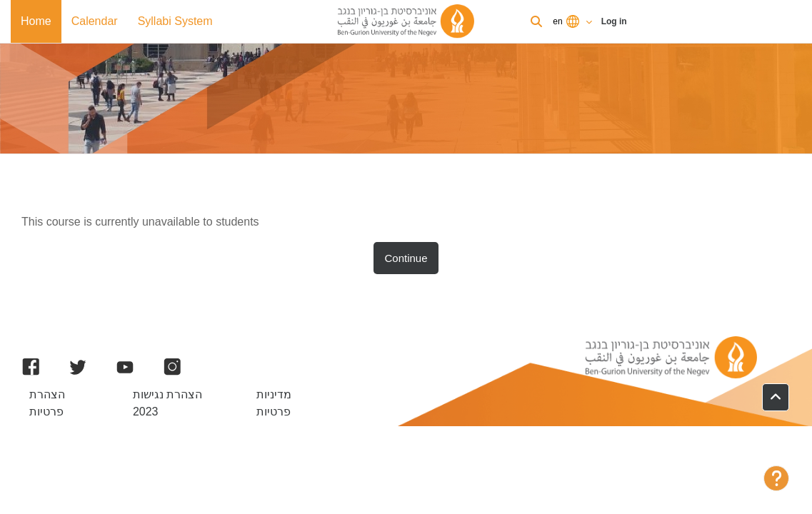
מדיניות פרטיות (274, 403)
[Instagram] (172, 367)
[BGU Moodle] (406, 21)
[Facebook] (31, 367)
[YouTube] (125, 367)
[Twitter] (78, 367)
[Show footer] (776, 478)
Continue (406, 258)
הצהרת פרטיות (47, 403)
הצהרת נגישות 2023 (167, 403)
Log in (614, 21)
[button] (776, 397)
